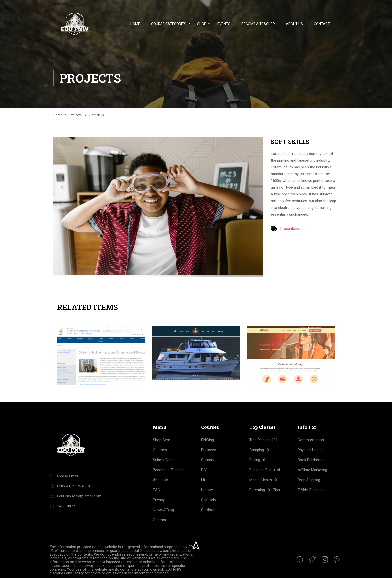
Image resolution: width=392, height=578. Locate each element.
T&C (157, 490)
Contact (322, 24)
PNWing (208, 440)
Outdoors (209, 510)
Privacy (159, 500)
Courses (160, 450)
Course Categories (169, 24)
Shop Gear (162, 440)
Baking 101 (258, 460)
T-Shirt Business (311, 490)
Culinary (208, 460)
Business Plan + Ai (265, 470)
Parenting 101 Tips (265, 490)
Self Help (209, 500)
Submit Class (164, 460)
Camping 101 (260, 450)
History (207, 490)
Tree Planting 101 (264, 440)
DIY (204, 470)
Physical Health (310, 450)
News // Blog (163, 510)
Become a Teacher (258, 24)
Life (204, 480)
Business (209, 450)
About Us (294, 24)
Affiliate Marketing (312, 470)
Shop (202, 24)
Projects (76, 115)
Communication (311, 440)
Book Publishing (311, 460)
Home (135, 24)
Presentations (292, 229)
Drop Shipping (309, 480)
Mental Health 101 (264, 480)
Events (224, 24)
